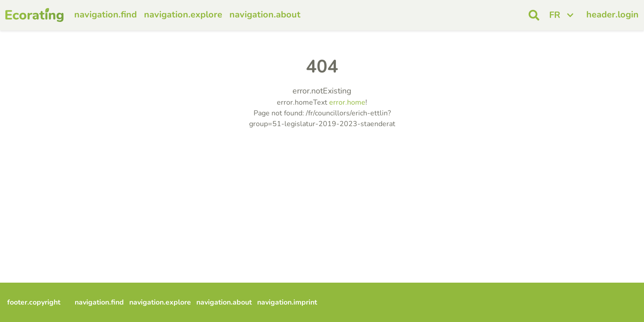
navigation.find (106, 15)
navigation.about (265, 15)
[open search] (534, 15)
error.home (347, 102)
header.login (612, 15)
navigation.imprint (287, 302)
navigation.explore (183, 15)
